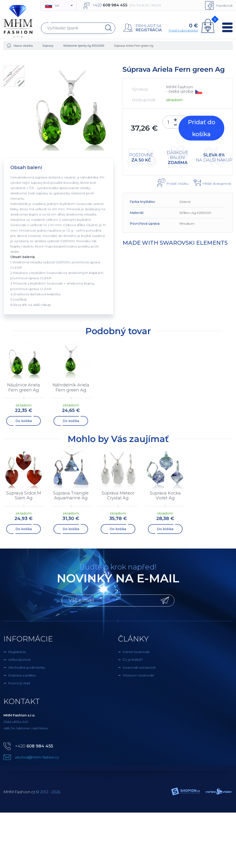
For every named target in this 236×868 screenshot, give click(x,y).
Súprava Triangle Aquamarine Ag (71, 495)
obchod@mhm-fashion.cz (37, 756)
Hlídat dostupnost (217, 184)
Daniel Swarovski (136, 651)
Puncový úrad (19, 682)
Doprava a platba (22, 674)
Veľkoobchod (19, 659)
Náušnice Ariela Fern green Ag (24, 388)
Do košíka (24, 421)
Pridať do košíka (202, 128)
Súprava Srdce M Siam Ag (24, 495)
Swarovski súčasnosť (139, 667)
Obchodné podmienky (27, 667)
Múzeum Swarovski (138, 674)
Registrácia (149, 30)
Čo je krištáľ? (133, 659)
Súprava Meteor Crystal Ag (118, 495)
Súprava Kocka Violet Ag (165, 495)
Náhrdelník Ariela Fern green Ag (71, 388)
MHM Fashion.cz (19, 791)
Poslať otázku (177, 184)
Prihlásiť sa (148, 26)
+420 (34, 745)
